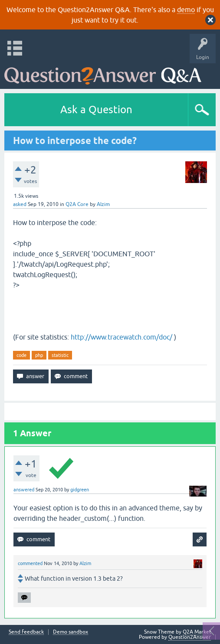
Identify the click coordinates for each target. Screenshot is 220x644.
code (21, 355)
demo (186, 10)
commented (30, 563)
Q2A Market (197, 632)
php (39, 355)
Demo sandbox (71, 632)
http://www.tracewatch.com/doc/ (121, 337)
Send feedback (26, 632)
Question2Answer (190, 637)
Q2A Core (77, 204)
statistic (60, 355)
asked (20, 204)
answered (24, 490)
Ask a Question (96, 110)
